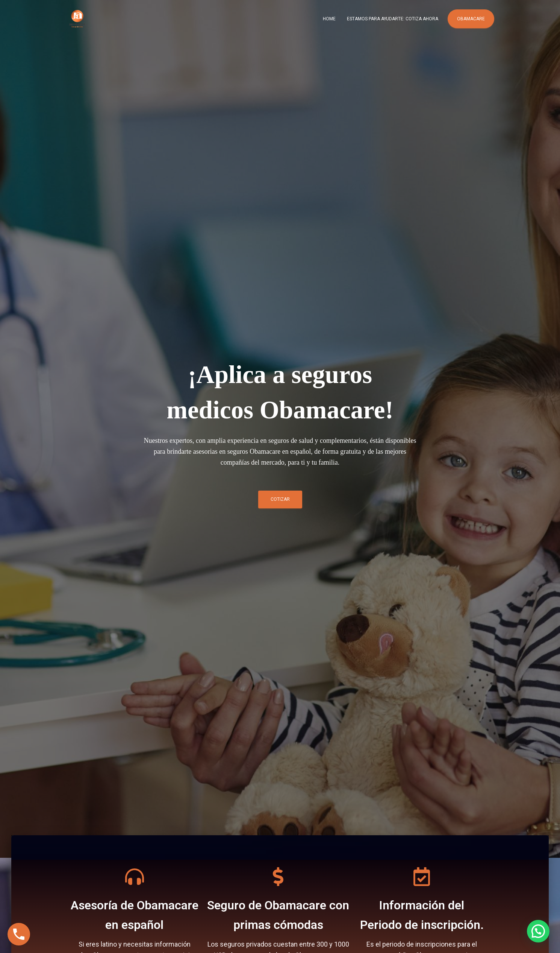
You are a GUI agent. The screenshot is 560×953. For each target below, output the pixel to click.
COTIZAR (280, 502)
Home (329, 19)
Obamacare (471, 19)
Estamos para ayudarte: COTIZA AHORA (393, 19)
